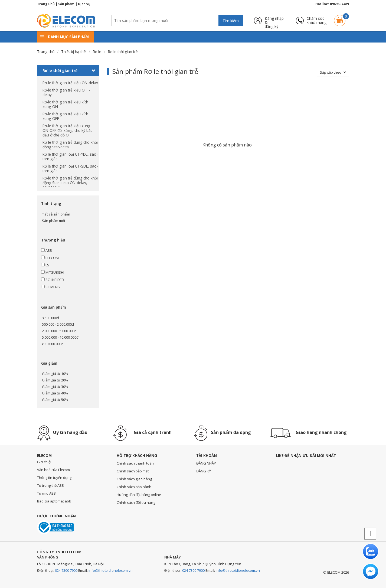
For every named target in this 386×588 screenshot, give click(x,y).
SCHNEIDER (53, 280)
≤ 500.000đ (50, 318)
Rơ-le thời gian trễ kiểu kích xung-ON (65, 104)
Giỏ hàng (340, 18)
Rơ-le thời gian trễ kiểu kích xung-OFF (65, 116)
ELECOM (50, 258)
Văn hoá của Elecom (53, 470)
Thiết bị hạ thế (73, 52)
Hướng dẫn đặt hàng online (139, 495)
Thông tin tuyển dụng (54, 478)
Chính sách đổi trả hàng (136, 502)
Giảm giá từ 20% (55, 380)
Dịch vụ (84, 4)
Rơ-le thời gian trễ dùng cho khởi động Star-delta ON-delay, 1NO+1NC (70, 183)
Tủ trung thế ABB (50, 485)
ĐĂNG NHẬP (206, 463)
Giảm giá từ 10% (55, 374)
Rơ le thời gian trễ (69, 71)
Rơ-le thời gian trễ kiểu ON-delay (70, 83)
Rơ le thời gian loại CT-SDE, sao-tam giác (70, 168)
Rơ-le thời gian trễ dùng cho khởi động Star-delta (70, 145)
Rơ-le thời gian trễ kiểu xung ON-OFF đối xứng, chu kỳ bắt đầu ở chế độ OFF (67, 130)
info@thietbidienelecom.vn (111, 570)
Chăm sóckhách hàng (317, 20)
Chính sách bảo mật (133, 471)
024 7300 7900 (66, 570)
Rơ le (97, 52)
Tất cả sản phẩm (56, 214)
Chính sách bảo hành (134, 487)
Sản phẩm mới (53, 221)
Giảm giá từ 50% (55, 400)
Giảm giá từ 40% (55, 393)
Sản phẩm (66, 4)
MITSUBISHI (53, 272)
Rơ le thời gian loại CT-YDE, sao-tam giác (70, 156)
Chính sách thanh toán (135, 463)
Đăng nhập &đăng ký (274, 20)
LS (45, 265)
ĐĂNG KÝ (204, 471)
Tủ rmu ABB (46, 493)
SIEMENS (50, 287)
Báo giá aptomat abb (54, 501)
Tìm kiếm (231, 21)
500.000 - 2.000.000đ (58, 324)
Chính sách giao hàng (134, 479)
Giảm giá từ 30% (55, 387)
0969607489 (339, 4)
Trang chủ (46, 52)
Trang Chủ (46, 4)
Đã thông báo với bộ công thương (55, 527)
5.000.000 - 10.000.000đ (60, 337)
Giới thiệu (45, 462)
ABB (47, 250)
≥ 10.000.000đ (53, 344)
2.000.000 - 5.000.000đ (59, 331)
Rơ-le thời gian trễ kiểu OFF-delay (66, 92)
